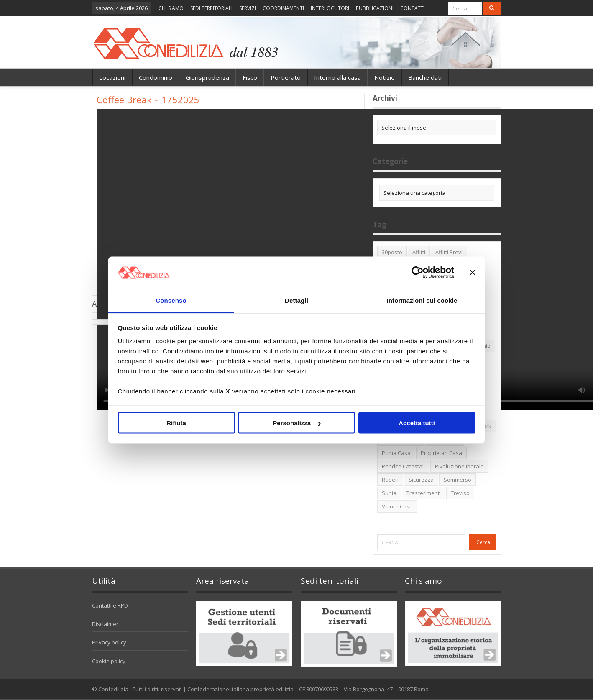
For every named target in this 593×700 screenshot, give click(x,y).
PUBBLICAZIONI (375, 8)
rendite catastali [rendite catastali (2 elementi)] (403, 466)
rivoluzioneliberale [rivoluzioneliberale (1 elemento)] (459, 466)
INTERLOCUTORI (330, 8)
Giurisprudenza (207, 77)
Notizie (385, 77)
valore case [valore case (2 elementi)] (397, 506)
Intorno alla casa (337, 77)
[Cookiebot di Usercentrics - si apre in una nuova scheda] (418, 273)
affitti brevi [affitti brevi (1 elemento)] (449, 252)
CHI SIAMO (171, 8)
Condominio (156, 77)
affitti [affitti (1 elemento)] (419, 252)
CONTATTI (413, 8)
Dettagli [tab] (296, 300)
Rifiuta (176, 423)
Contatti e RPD (110, 605)
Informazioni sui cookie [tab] (422, 300)
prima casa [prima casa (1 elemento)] (396, 453)
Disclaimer (105, 624)
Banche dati (425, 77)
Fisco (250, 77)
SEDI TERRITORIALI (211, 8)
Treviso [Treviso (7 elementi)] (460, 493)
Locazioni (112, 77)
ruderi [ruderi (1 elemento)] (390, 480)
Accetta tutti (417, 423)
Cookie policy (109, 661)
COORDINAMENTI (283, 8)
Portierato (286, 77)
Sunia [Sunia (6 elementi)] (389, 493)
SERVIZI (248, 8)
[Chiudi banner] (473, 273)
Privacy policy (109, 642)
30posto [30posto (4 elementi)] (392, 252)
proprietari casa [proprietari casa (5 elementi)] (441, 453)
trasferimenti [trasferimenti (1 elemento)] (424, 493)
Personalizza (297, 423)
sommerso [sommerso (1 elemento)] (458, 480)
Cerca (483, 542)
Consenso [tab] (171, 300)
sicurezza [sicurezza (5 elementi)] (421, 480)
